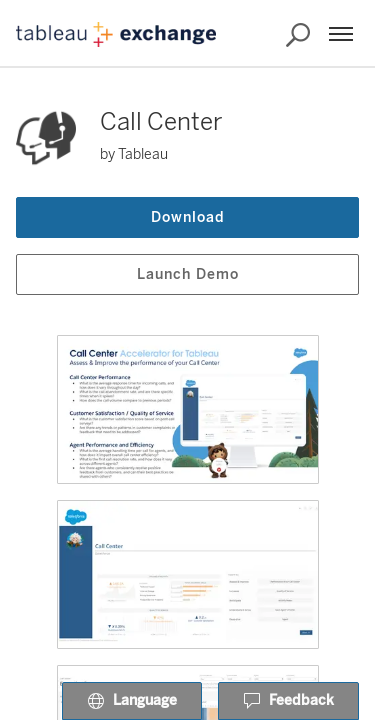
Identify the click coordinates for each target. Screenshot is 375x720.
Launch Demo (188, 274)
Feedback (288, 702)
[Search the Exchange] (298, 35)
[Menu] (341, 34)
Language (132, 702)
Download (188, 217)
